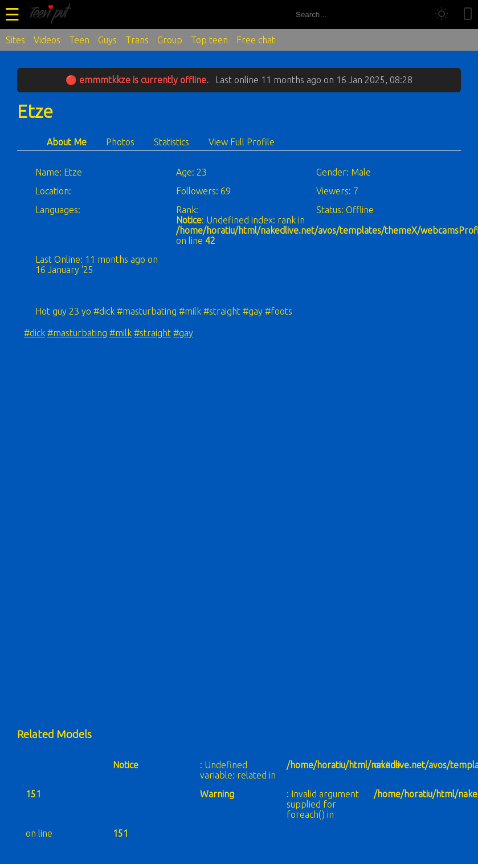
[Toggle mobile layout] (468, 15)
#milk (120, 333)
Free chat (256, 40)
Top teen (209, 40)
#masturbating (77, 333)
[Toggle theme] (442, 15)
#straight (152, 333)
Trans (137, 40)
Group (170, 40)
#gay (183, 333)
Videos (47, 40)
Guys (107, 40)
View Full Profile (242, 142)
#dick (34, 333)
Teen (79, 40)
